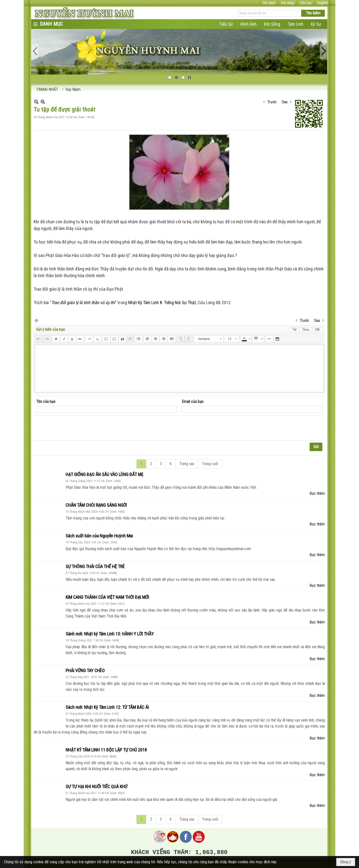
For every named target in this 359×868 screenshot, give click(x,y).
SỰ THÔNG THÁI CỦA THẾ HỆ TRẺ (95, 566)
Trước (272, 102)
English (322, 3)
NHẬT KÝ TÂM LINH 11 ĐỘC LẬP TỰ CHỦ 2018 (106, 750)
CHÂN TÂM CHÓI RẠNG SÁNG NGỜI (96, 505)
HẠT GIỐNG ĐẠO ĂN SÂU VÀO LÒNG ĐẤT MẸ (104, 474)
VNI (317, 330)
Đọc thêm (317, 493)
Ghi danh (269, 3)
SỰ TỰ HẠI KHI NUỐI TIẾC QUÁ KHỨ (96, 787)
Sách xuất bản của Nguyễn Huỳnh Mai (99, 536)
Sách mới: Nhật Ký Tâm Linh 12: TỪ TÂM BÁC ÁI (107, 707)
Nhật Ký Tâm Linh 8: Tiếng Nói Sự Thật (162, 303)
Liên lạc (306, 3)
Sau (285, 102)
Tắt (294, 330)
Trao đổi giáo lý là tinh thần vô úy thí (83, 303)
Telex (306, 330)
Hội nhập (288, 3)
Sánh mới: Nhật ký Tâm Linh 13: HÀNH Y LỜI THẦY (110, 634)
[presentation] (74, 428)
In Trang (36, 320)
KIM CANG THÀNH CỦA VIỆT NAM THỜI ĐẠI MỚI (107, 597)
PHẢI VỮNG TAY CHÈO (85, 671)
